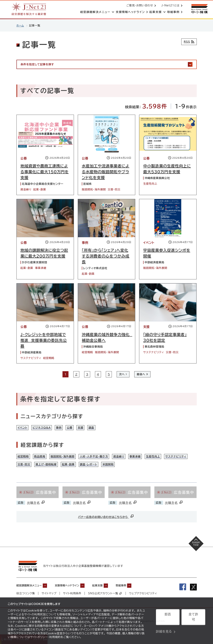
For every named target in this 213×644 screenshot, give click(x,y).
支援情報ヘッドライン (77, 593)
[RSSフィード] (188, 42)
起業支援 (112, 593)
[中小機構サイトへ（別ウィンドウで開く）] (199, 9)
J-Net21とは (170, 6)
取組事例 (139, 593)
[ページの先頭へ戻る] (194, 554)
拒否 (168, 618)
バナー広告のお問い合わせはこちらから (106, 524)
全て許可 (193, 618)
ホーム (20, 26)
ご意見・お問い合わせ (139, 6)
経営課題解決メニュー (32, 593)
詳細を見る (164, 628)
